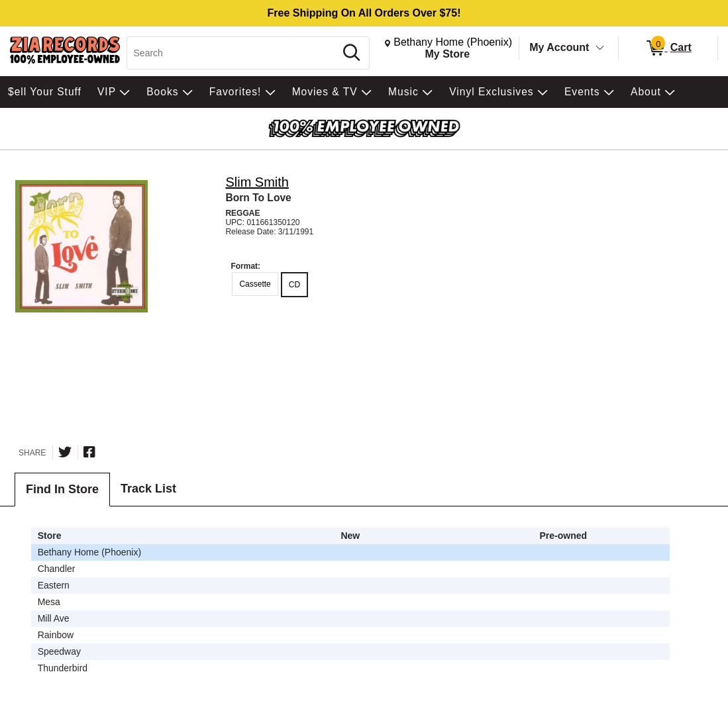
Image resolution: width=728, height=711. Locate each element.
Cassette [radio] (255, 284)
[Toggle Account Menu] (600, 48)
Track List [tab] (148, 489)
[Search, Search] (233, 53)
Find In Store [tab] (62, 489)
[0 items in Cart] (668, 48)
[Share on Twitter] (65, 452)
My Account (559, 47)
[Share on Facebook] (89, 452)
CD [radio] (294, 285)
